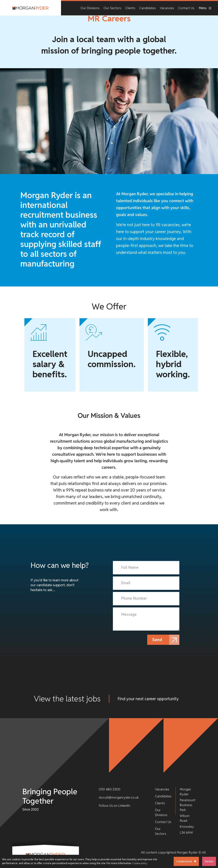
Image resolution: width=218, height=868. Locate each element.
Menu (205, 8)
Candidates (148, 8)
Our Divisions (90, 8)
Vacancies (167, 8)
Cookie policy (140, 863)
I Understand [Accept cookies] (184, 861)
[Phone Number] (146, 599)
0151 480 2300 (110, 789)
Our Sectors (112, 8)
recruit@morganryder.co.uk (119, 797)
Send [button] (158, 640)
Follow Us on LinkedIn (115, 806)
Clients (130, 8)
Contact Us (186, 8)
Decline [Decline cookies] (209, 861)
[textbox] (146, 568)
